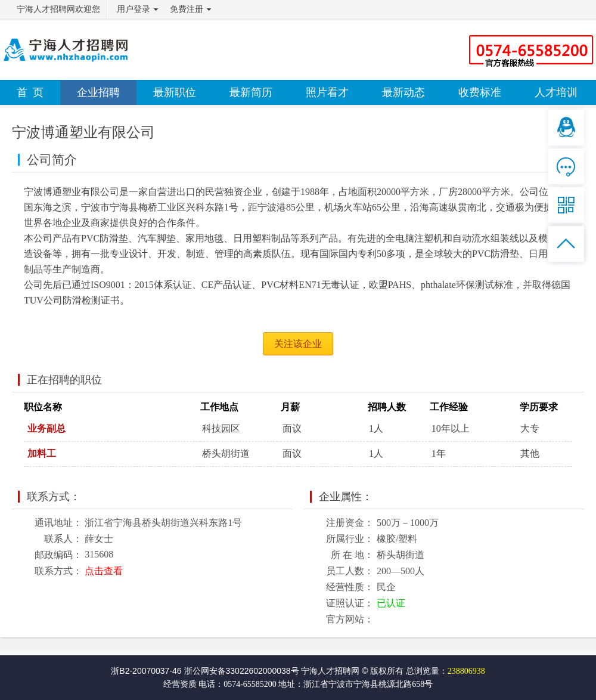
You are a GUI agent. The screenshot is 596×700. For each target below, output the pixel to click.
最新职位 (175, 92)
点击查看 (104, 571)
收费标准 (480, 92)
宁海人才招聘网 (330, 671)
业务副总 (46, 428)
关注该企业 (298, 344)
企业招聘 (98, 92)
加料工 (42, 453)
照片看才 (327, 92)
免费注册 (187, 9)
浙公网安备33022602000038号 (242, 671)
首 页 (30, 92)
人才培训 (556, 92)
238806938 (466, 671)
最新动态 (403, 92)
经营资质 (180, 684)
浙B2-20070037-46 (146, 671)
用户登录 (134, 9)
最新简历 (251, 92)
